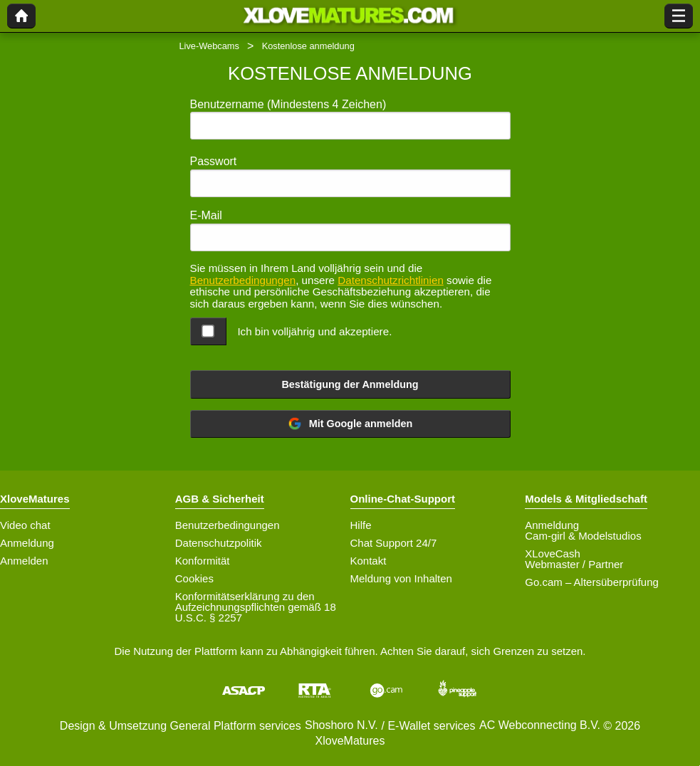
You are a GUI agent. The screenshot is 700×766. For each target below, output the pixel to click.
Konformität (203, 561)
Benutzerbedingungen (243, 280)
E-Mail (206, 215)
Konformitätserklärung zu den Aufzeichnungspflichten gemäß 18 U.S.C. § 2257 (256, 607)
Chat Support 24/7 (394, 543)
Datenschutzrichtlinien (391, 280)
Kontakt (369, 561)
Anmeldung (27, 543)
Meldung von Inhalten (401, 578)
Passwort (214, 161)
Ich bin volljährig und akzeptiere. (314, 331)
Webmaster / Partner (574, 564)
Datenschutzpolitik (219, 543)
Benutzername (288, 104)
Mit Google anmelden (350, 424)
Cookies (194, 578)
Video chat (25, 525)
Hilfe (361, 525)
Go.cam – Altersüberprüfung (592, 582)
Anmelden (24, 561)
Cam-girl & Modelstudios (583, 536)
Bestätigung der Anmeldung (350, 384)
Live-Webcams (209, 46)
